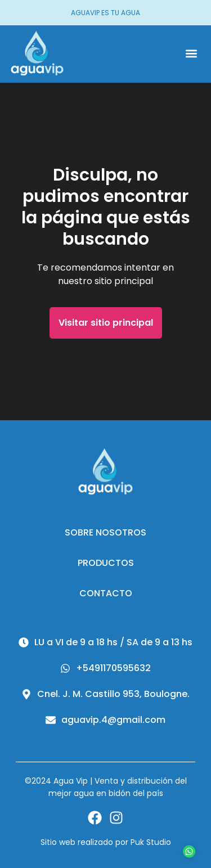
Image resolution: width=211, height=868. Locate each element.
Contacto (106, 593)
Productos (106, 563)
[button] (191, 54)
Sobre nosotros (105, 532)
